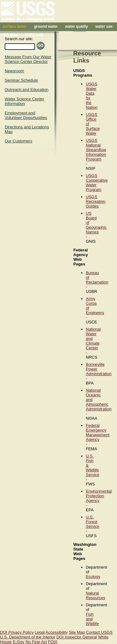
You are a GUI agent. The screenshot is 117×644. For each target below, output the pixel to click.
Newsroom (14, 71)
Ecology (93, 577)
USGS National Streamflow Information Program (96, 150)
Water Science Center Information (24, 101)
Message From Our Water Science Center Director (28, 59)
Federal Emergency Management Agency (98, 432)
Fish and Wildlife (92, 619)
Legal (40, 632)
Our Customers (18, 141)
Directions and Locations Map (27, 129)
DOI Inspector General (77, 637)
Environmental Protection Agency (99, 496)
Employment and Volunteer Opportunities (26, 115)
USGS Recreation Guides (96, 201)
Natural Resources (95, 595)
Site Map (77, 632)
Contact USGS (99, 632)
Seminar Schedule (21, 80)
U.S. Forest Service (93, 522)
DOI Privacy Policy (17, 632)
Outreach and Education (27, 90)
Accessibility (57, 632)
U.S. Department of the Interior (28, 637)
